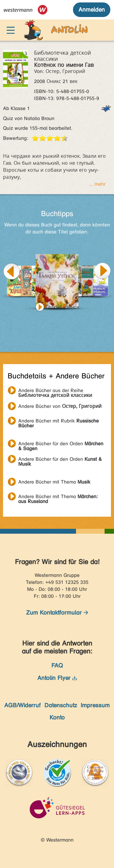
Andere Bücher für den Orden (61, 444)
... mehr (97, 184)
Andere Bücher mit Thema (54, 482)
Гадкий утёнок (62, 307)
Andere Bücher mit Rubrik (59, 422)
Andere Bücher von (60, 406)
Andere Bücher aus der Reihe (55, 391)
